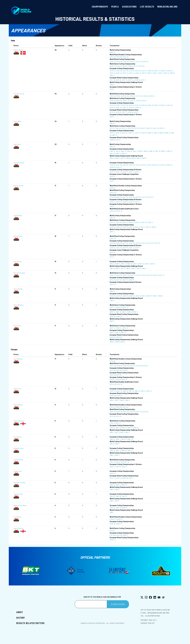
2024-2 (112, 380)
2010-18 (119, 370)
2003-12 (119, 73)
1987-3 (117, 400)
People (115, 7)
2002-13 (119, 391)
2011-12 (112, 176)
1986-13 (124, 428)
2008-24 (119, 519)
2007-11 (112, 307)
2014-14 (124, 128)
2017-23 (113, 57)
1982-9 (112, 75)
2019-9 (125, 66)
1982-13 (130, 439)
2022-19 (119, 211)
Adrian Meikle (18, 50)
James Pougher (19, 163)
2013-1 (112, 89)
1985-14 (137, 391)
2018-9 (130, 66)
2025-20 (119, 101)
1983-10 (149, 391)
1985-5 (133, 158)
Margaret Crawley (19, 483)
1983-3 (144, 158)
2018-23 (113, 71)
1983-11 (118, 153)
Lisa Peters (17, 517)
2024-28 (113, 193)
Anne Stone (18, 437)
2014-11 (112, 423)
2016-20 (119, 71)
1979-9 (153, 264)
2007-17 (157, 71)
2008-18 (137, 80)
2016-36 (119, 57)
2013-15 (119, 80)
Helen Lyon (17, 389)
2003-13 (113, 391)
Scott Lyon (17, 326)
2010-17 (144, 71)
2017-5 (136, 66)
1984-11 (143, 391)
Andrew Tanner (19, 94)
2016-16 (142, 66)
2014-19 (125, 71)
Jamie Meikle (18, 289)
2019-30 (113, 188)
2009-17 (125, 370)
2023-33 (113, 61)
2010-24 (131, 80)
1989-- (112, 400)
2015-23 (132, 165)
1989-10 (125, 391)
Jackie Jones (18, 494)
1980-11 (124, 153)
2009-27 (113, 519)
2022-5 (131, 172)
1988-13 (152, 151)
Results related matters (31, 623)
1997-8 (144, 73)
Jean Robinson (19, 421)
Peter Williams (19, 305)
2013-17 (132, 71)
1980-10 (124, 485)
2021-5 (137, 172)
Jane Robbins (18, 528)
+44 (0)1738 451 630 (152, 616)
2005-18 (119, 317)
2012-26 (138, 71)
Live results (147, 7)
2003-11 (162, 128)
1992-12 (112, 508)
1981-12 (114, 135)
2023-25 (113, 211)
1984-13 (112, 153)
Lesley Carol (18, 471)
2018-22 (132, 61)
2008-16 (150, 105)
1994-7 (155, 73)
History (21, 618)
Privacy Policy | (149, 620)
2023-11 (125, 172)
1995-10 (112, 52)
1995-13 (150, 73)
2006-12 (149, 128)
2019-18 (112, 165)
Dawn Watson (18, 405)
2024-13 (119, 172)
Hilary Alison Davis (20, 505)
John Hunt (17, 144)
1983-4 (128, 400)
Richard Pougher (19, 273)
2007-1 (143, 80)
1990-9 (112, 158)
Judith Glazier (18, 460)
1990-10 (112, 496)
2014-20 (125, 57)
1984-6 (139, 158)
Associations (129, 7)
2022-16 (119, 61)
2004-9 (112, 73)
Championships (100, 7)
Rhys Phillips (18, 236)
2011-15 (136, 128)
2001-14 (132, 73)
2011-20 (112, 370)
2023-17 (119, 66)
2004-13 (156, 128)
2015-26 (145, 61)
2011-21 (131, 105)
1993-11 (161, 73)
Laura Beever (18, 359)
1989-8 (172, 73)
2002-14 (125, 73)
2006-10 (163, 71)
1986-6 (128, 158)
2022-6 (124, 380)
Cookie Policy (148, 623)
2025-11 (112, 172)
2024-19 (126, 101)
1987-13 (158, 151)
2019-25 (126, 61)
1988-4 (117, 158)
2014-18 (112, 80)
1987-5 (123, 158)
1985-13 (169, 151)
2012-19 (130, 128)
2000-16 (138, 73)
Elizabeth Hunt (19, 448)
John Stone (18, 261)
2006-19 (113, 317)
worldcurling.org (167, 7)
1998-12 (150, 133)
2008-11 (143, 128)
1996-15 (162, 133)
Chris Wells (17, 121)
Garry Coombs (19, 186)
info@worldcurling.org (158, 613)
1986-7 (122, 432)
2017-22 (139, 61)
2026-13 (113, 66)
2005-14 (119, 307)
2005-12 (170, 71)
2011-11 (124, 80)
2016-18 (145, 96)
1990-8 (146, 151)
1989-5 (112, 85)
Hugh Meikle (18, 215)
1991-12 (167, 73)
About (20, 612)
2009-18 (150, 71)
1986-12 (164, 151)
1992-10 (118, 312)
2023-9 (118, 380)
